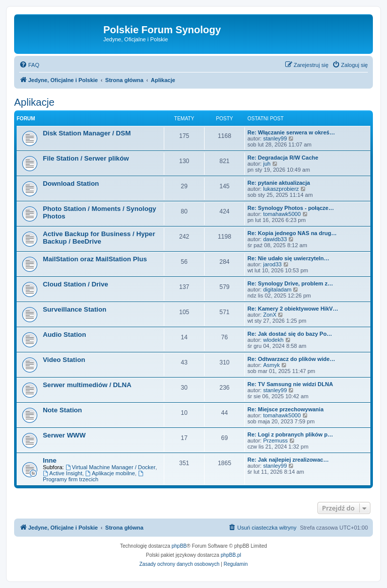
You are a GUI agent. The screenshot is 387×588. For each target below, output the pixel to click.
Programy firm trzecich (94, 476)
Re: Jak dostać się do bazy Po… (290, 334)
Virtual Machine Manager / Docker (111, 467)
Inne (50, 460)
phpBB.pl (231, 555)
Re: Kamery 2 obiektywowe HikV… (293, 309)
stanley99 (275, 138)
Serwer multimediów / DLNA (87, 385)
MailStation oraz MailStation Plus (95, 259)
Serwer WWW (64, 435)
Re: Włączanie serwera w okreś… (291, 132)
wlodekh (273, 340)
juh (267, 164)
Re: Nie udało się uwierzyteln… (288, 258)
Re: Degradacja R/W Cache (283, 158)
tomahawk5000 (282, 214)
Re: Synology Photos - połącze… (291, 208)
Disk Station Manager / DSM (87, 133)
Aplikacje (34, 102)
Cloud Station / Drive (76, 284)
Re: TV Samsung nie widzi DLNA (290, 384)
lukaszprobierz (281, 189)
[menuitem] (29, 65)
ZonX (270, 315)
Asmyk (271, 365)
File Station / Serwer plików (86, 158)
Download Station (71, 183)
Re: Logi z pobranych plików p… (290, 434)
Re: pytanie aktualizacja (279, 183)
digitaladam (277, 289)
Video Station (64, 360)
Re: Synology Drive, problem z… (290, 283)
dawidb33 (275, 239)
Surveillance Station (75, 309)
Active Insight (62, 473)
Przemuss (275, 440)
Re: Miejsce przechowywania (285, 409)
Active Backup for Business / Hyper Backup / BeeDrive (99, 238)
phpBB (179, 546)
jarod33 (272, 264)
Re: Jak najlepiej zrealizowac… (288, 460)
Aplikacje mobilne (110, 473)
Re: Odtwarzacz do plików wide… (291, 359)
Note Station (62, 410)
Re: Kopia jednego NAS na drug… (292, 233)
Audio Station (64, 335)
